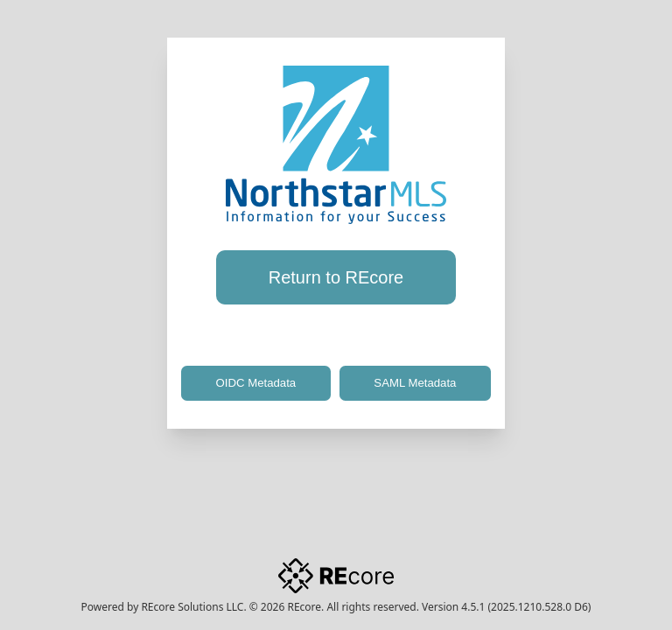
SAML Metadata (415, 383)
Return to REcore (336, 277)
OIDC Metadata (256, 383)
